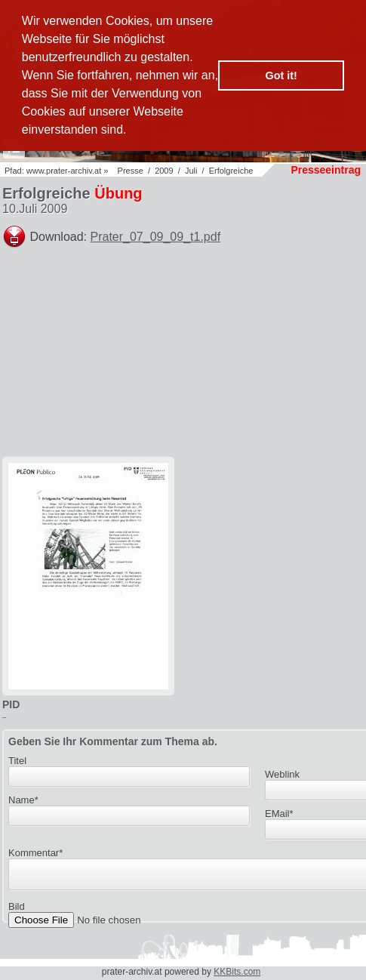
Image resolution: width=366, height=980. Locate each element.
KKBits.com (237, 972)
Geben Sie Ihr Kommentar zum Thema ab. (113, 741)
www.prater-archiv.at (64, 171)
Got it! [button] (281, 76)
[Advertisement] (251, 359)
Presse (131, 171)
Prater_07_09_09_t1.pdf (156, 237)
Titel (17, 761)
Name (23, 800)
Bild (17, 911)
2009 (164, 171)
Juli (191, 171)
